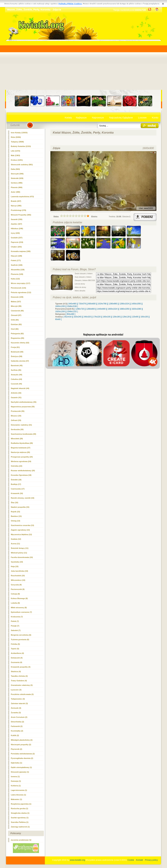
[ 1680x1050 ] (125, 309)
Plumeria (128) (17, 274)
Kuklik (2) (15, 735)
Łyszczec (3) (16, 690)
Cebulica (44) (16, 379)
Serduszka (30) (17, 429)
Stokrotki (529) (17, 178)
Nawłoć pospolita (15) (20, 507)
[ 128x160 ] (116, 317)
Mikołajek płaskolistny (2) (22, 740)
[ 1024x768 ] (102, 304)
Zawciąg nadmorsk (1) (20, 827)
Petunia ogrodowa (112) (21, 292)
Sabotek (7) (16, 630)
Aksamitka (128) (18, 270)
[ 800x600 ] (92, 304)
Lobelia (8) (15, 603)
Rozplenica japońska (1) (21, 804)
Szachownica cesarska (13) (23, 525)
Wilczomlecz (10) (18, 580)
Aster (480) (16, 192)
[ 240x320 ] (87, 317)
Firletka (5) (15, 644)
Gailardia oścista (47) (20, 361)
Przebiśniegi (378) (19, 210)
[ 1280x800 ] (91, 309)
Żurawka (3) (16, 713)
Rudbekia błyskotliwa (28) (22, 443)
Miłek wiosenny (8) (19, 608)
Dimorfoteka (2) (18, 722)
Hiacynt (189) (16, 256)
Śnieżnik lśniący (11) (20, 548)
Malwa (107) (16, 302)
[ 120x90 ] (135, 317)
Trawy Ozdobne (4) (19, 681)
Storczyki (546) (17, 174)
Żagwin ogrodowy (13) (20, 530)
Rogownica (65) (18, 338)
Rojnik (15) (15, 512)
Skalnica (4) (16, 671)
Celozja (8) (15, 594)
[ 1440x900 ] (101, 309)
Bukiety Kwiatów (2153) (21, 146)
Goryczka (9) (16, 585)
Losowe (142, 118)
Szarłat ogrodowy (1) (20, 818)
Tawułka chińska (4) (19, 676)
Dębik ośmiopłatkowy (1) (21, 767)
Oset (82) (15, 329)
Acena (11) (15, 544)
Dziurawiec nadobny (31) (21, 425)
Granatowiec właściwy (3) (22, 685)
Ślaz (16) (15, 503)
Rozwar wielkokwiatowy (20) (23, 471)
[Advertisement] (84, 65)
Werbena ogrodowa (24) (21, 461)
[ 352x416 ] (68, 317)
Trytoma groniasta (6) (20, 640)
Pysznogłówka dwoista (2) (22, 758)
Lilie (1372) (16, 151)
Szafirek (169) (17, 265)
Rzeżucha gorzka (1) (20, 808)
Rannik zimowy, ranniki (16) (23, 498)
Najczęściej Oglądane (121, 118)
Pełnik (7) (15, 621)
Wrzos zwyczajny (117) (21, 283)
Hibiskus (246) (17, 228)
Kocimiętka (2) (17, 731)
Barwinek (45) (17, 365)
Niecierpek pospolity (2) (21, 745)
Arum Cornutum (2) (19, 717)
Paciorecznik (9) (18, 589)
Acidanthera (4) (17, 653)
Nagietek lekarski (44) (20, 388)
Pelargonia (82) (17, 334)
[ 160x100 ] (107, 317)
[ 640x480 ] (72, 304)
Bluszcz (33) (16, 416)
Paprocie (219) (17, 242)
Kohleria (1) (16, 786)
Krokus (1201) (17, 160)
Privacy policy (151, 860)
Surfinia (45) (16, 370)
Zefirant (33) (16, 420)
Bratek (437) (16, 201)
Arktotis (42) (16, 393)
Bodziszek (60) (17, 352)
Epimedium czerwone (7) (21, 612)
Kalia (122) (15, 279)
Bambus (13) (16, 516)
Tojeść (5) (15, 649)
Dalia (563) (15, 169)
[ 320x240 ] (77, 317)
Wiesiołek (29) (17, 439)
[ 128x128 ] (126, 317)
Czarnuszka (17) (18, 489)
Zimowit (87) (16, 315)
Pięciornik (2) (17, 749)
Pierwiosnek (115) (19, 288)
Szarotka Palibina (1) (20, 822)
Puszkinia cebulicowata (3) (22, 694)
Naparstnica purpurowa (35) (23, 407)
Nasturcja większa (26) (20, 452)
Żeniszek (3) (16, 708)
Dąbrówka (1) (17, 763)
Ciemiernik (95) (17, 311)
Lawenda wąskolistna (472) (22, 197)
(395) (16, 206)
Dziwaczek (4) (17, 658)
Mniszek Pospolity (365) (21, 215)
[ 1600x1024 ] (113, 309)
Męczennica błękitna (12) (21, 534)
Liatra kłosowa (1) (19, 795)
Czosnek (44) (16, 384)
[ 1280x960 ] (113, 304)
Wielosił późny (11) (19, 553)
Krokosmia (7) (17, 617)
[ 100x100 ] (144, 317)
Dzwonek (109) (17, 297)
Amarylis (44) (17, 375)
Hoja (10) (15, 566)
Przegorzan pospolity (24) (22, 457)
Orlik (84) (15, 320)
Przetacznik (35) (18, 411)
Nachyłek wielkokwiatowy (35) (24, 402)
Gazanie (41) (16, 397)
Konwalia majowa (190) (21, 251)
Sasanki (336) (17, 219)
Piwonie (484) (17, 187)
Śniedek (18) (16, 480)
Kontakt (139, 860)
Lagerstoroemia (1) (19, 790)
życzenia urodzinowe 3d (21, 840)
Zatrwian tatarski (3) (19, 703)
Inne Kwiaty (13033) (19, 133)
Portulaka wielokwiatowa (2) (23, 754)
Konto (155, 118)
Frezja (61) (15, 347)
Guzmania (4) (17, 662)
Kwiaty (68, 118)
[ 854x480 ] (71, 314)
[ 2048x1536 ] (72, 306)
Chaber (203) (16, 247)
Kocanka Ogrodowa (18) (21, 475)
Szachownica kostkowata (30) (24, 434)
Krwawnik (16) (17, 493)
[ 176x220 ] (97, 317)
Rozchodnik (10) (18, 576)
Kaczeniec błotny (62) (20, 343)
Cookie (131, 860)
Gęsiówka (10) (17, 562)
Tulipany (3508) (17, 142)
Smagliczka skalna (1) (20, 813)
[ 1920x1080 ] (136, 309)
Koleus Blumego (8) (19, 598)
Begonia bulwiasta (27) (21, 448)
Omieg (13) (16, 521)
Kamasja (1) (16, 781)
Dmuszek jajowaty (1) (20, 772)
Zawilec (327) (16, 224)
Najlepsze (81, 118)
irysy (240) (15, 233)
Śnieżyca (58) (17, 356)
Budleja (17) (16, 484)
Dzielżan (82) (16, 324)
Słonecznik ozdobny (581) (22, 165)
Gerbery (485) (17, 183)
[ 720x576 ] (82, 304)
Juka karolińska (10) (19, 571)
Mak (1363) (15, 155)
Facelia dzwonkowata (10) (22, 557)
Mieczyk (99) (16, 306)
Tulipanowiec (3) (18, 699)
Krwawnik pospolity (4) (21, 667)
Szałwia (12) (16, 539)
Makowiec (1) (16, 799)
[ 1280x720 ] (80, 309)
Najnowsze (98, 118)
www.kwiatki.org (77, 860)
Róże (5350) (16, 137)
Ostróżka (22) (17, 466)
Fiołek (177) (16, 260)
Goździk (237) (17, 238)
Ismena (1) (15, 777)
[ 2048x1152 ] (72, 312)
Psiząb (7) (15, 626)
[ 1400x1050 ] (136, 304)
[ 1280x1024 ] (124, 304)
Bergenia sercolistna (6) (21, 635)
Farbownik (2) (17, 726)
